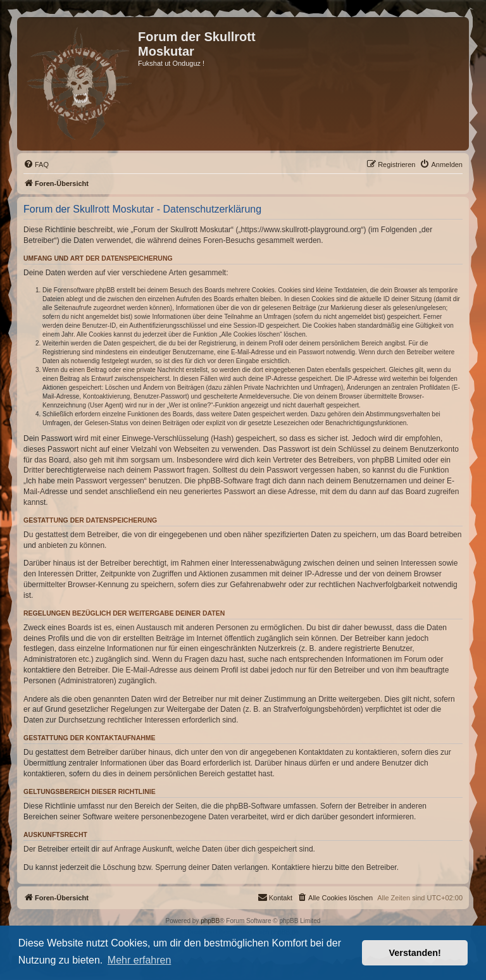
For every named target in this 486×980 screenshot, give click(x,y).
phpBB (210, 921)
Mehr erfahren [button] (140, 960)
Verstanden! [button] (415, 953)
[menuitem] (36, 164)
